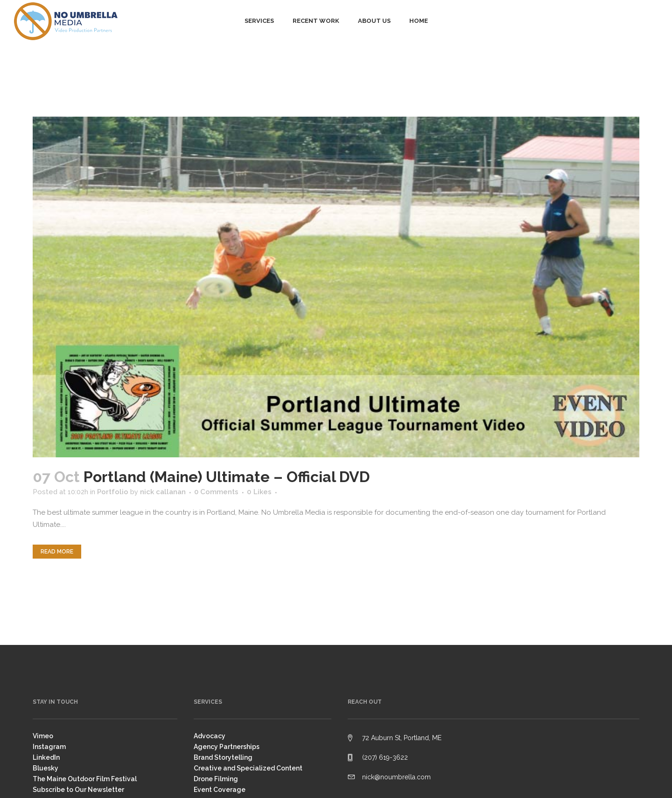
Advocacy (210, 736)
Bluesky (45, 768)
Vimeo (43, 736)
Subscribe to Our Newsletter (78, 790)
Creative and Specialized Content (248, 768)
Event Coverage (220, 790)
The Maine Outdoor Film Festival (85, 779)
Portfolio (113, 492)
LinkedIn (46, 757)
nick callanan (163, 492)
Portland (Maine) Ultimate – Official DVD (227, 477)
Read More (57, 552)
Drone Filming (216, 779)
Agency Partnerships (227, 747)
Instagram (49, 747)
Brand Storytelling (223, 757)
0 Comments (216, 492)
